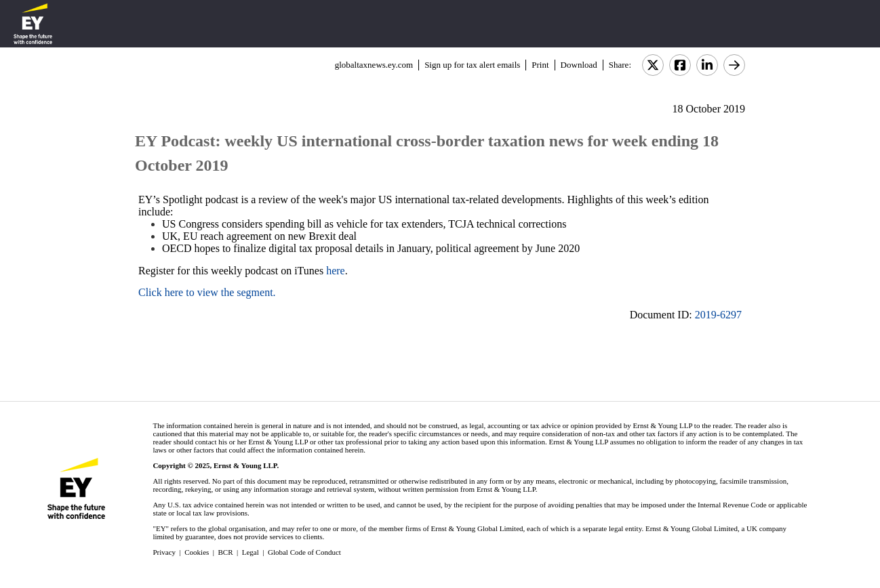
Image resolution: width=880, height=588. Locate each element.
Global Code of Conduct (304, 552)
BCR (226, 552)
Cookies (197, 552)
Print (540, 65)
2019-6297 (718, 315)
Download (579, 65)
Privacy (164, 552)
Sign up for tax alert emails (472, 65)
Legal (251, 552)
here (336, 271)
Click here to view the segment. (207, 292)
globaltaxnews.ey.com (374, 65)
